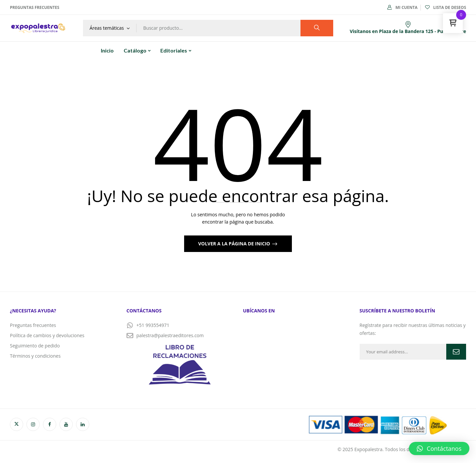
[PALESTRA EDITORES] (296, 357)
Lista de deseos (446, 7)
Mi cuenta (402, 7)
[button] (439, 448)
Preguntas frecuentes (35, 7)
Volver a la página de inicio (235, 244)
